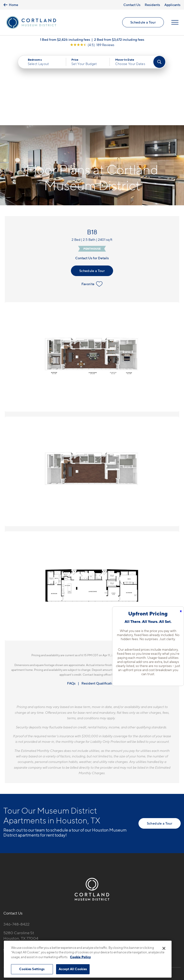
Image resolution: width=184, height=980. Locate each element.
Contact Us (132, 5)
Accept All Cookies (73, 969)
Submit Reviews (91, 938)
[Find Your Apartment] (159, 62)
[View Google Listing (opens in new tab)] (92, 45)
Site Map (113, 938)
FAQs (71, 609)
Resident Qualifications (99, 609)
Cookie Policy (80, 957)
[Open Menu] (175, 23)
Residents (152, 5)
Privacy (70, 938)
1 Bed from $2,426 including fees (65, 40)
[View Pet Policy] (44, 875)
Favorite (92, 209)
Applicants (172, 5)
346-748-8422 (16, 850)
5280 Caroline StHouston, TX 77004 (21, 861)
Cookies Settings (32, 969)
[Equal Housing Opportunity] (6, 875)
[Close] (164, 948)
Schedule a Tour (143, 22)
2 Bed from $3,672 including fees (119, 40)
